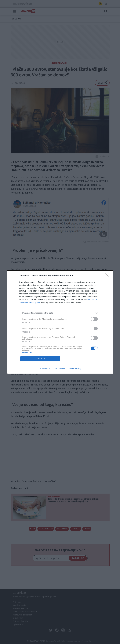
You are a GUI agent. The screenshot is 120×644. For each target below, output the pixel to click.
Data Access (60, 368)
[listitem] (60, 313)
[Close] (108, 276)
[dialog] (60, 322)
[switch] (94, 319)
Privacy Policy (75, 368)
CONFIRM (40, 359)
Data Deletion (44, 368)
